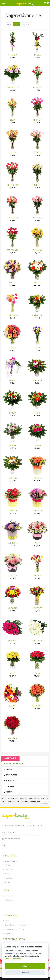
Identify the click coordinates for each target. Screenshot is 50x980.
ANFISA (13, 283)
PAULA (37, 55)
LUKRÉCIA (13, 543)
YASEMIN (38, 641)
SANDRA (37, 445)
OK (45, 802)
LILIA (13, 120)
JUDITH (37, 185)
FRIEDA (13, 348)
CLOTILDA (13, 576)
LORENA (37, 478)
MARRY (13, 445)
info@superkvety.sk (12, 839)
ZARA (37, 673)
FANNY (13, 706)
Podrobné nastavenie (13, 959)
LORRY (13, 380)
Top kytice (24, 786)
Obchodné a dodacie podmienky (17, 925)
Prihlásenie (9, 900)
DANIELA (38, 380)
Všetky (24, 792)
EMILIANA (37, 250)
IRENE (37, 413)
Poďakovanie (24, 781)
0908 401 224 (9, 832)
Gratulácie (24, 775)
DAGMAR (13, 738)
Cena (17, 24)
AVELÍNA (13, 510)
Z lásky (24, 769)
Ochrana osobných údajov (15, 929)
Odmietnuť (25, 973)
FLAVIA (37, 576)
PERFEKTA (13, 315)
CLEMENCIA (13, 218)
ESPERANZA (13, 250)
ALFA (37, 543)
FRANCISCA (13, 185)
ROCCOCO (37, 608)
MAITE (38, 348)
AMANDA (13, 55)
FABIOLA (38, 218)
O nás (7, 921)
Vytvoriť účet (10, 896)
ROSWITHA (37, 706)
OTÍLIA (37, 283)
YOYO (13, 673)
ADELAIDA (37, 510)
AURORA (37, 87)
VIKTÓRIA (13, 608)
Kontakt (8, 933)
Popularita (25, 24)
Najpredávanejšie (24, 763)
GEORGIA (38, 152)
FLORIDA (38, 120)
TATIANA (13, 478)
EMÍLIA (13, 413)
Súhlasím (25, 966)
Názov (9, 24)
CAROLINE (37, 315)
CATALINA (13, 152)
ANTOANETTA (13, 87)
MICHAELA (13, 641)
